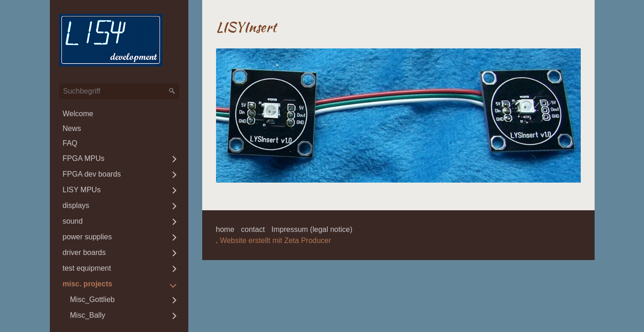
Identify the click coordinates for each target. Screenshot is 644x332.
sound (73, 221)
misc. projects (88, 284)
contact (253, 229)
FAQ (70, 143)
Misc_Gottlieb (93, 299)
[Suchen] (172, 91)
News (72, 128)
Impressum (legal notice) (312, 229)
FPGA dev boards (92, 174)
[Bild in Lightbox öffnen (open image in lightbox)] (398, 116)
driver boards (84, 252)
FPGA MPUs (84, 158)
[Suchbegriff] (119, 91)
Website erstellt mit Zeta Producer (275, 240)
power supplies (87, 237)
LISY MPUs (82, 190)
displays (76, 205)
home (225, 229)
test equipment (87, 268)
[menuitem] (119, 114)
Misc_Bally (88, 315)
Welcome (78, 114)
